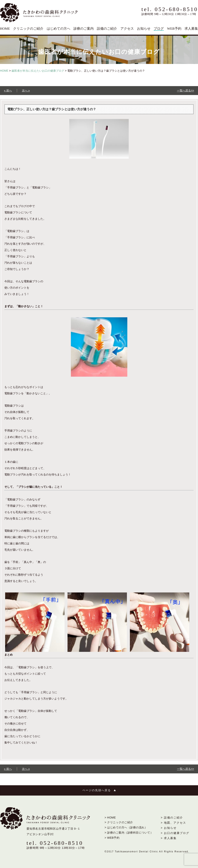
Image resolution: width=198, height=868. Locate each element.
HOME (5, 29)
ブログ (159, 29)
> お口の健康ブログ (175, 833)
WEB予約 (174, 29)
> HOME (110, 818)
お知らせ (144, 29)
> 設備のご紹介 (172, 818)
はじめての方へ (59, 29)
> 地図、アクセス (173, 823)
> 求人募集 (169, 838)
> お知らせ (169, 828)
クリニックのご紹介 (28, 29)
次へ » (26, 90)
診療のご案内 (84, 29)
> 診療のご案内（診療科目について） (129, 833)
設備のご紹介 (107, 29)
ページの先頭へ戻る (97, 790)
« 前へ (8, 90)
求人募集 (191, 29)
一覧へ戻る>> (186, 90)
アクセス (127, 29)
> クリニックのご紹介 (119, 822)
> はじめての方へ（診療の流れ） (126, 827)
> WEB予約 (112, 838)
